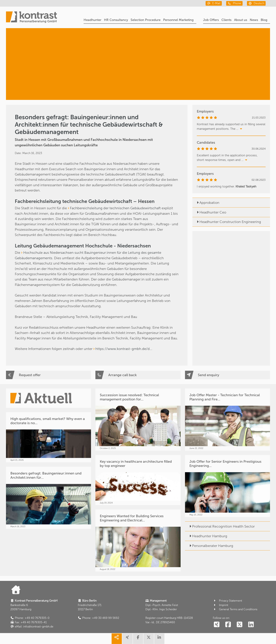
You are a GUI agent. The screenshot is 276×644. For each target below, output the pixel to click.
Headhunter (92, 20)
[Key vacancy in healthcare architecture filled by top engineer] (138, 480)
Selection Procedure (146, 20)
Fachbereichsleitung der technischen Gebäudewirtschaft (115, 208)
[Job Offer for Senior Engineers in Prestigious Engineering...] (228, 486)
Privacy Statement (227, 601)
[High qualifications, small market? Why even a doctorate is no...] (48, 437)
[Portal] (32, 18)
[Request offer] (48, 375)
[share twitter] (149, 639)
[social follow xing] (217, 625)
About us (241, 20)
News (254, 20)
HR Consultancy (116, 20)
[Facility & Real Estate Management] (223, 83)
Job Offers (211, 20)
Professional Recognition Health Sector (220, 526)
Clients (226, 20)
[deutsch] (256, 3)
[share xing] (127, 639)
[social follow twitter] (240, 625)
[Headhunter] (228, 45)
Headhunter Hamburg (206, 536)
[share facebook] (138, 639)
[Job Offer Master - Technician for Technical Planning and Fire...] (228, 420)
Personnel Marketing (178, 20)
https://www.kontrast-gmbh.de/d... (124, 349)
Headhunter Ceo (209, 212)
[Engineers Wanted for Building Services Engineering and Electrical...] (138, 541)
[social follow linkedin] (251, 625)
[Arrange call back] (138, 375)
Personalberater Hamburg (209, 546)
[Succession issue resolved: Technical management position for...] (138, 420)
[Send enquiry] (228, 375)
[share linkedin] (159, 639)
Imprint (220, 605)
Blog (264, 20)
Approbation (206, 203)
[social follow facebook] (228, 625)
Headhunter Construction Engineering (227, 222)
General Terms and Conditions (235, 609)
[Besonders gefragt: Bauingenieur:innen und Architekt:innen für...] (48, 498)
